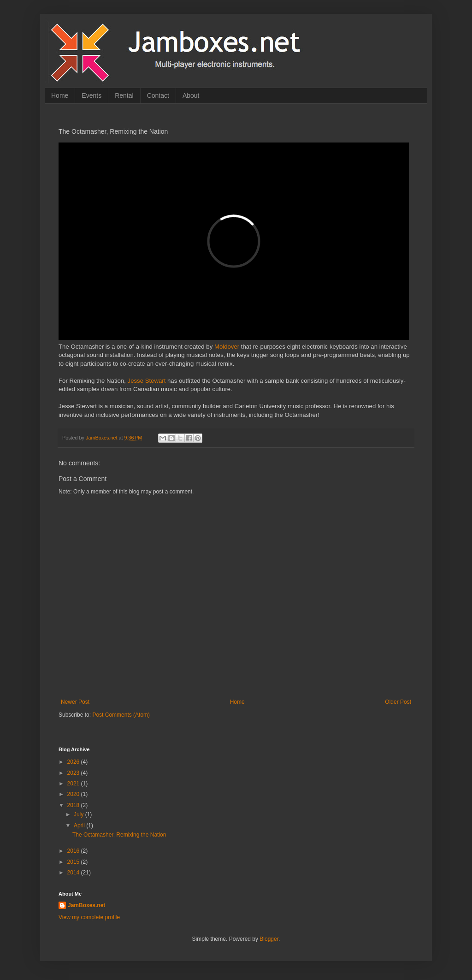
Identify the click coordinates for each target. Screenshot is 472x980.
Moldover (227, 347)
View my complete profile (89, 917)
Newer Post (75, 702)
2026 (74, 762)
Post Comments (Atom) (121, 715)
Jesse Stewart (147, 381)
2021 (74, 784)
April (80, 826)
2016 (74, 851)
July (80, 814)
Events (91, 95)
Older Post (398, 702)
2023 (74, 773)
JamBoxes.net (86, 905)
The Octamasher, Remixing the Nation (119, 835)
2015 (74, 862)
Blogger (269, 939)
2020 (74, 794)
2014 (74, 873)
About (191, 95)
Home (60, 95)
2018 (74, 805)
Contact (158, 95)
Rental (124, 95)
